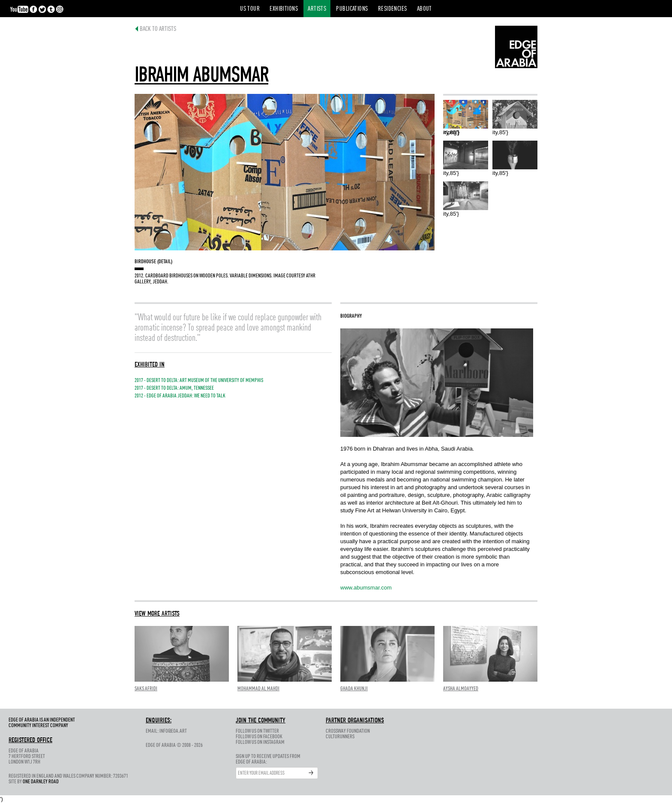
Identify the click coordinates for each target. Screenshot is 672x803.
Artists (317, 9)
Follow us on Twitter (257, 731)
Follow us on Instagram (260, 742)
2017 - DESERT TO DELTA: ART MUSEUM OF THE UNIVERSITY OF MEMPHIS (199, 380)
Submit (311, 773)
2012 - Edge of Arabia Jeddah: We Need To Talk (180, 396)
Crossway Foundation (348, 731)
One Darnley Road (41, 782)
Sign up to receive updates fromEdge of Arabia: (268, 759)
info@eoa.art (173, 731)
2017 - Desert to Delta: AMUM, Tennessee (174, 388)
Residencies (393, 9)
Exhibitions (284, 9)
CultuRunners (340, 737)
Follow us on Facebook (259, 737)
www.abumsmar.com (366, 588)
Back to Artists (154, 29)
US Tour (250, 9)
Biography (351, 316)
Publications (352, 9)
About (424, 9)
